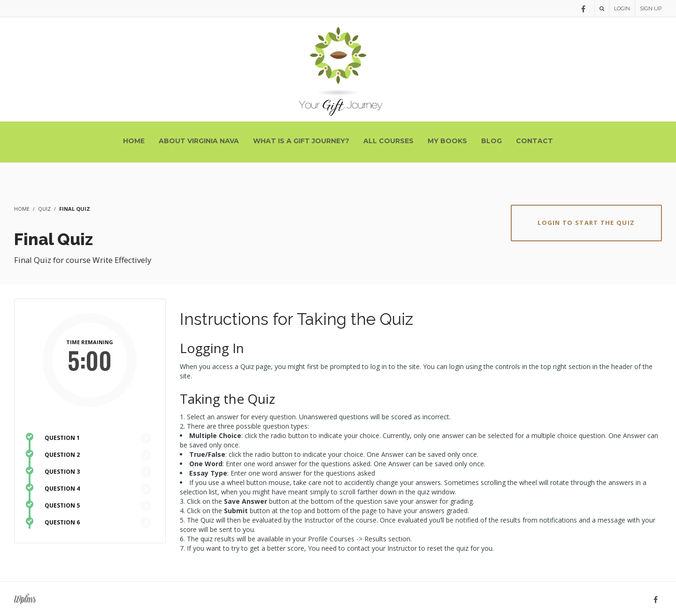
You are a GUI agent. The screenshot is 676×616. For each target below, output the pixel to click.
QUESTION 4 (62, 489)
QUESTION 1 (62, 438)
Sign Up (651, 8)
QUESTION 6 (62, 522)
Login (622, 8)
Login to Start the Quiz (586, 223)
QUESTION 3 (62, 472)
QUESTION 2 (62, 455)
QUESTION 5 (62, 505)
